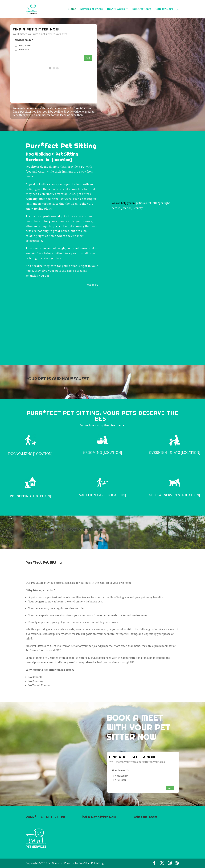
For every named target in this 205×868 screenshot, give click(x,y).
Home (72, 9)
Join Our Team (142, 9)
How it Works (116, 9)
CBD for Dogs (164, 9)
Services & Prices (92, 9)
